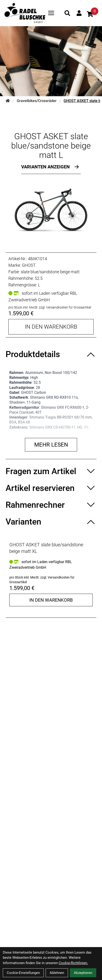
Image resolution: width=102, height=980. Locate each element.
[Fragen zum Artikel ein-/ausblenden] (51, 471)
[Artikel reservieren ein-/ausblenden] (51, 488)
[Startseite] (8, 101)
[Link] (51, 13)
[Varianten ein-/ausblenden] (51, 522)
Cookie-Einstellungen (23, 973)
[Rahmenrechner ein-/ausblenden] (51, 505)
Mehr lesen (51, 445)
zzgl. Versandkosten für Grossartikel (65, 307)
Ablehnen (57, 973)
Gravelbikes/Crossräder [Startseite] (37, 101)
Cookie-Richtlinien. (73, 963)
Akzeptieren (83, 973)
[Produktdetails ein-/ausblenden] (51, 354)
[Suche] (67, 13)
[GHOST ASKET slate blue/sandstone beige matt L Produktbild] (51, 209)
